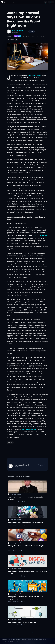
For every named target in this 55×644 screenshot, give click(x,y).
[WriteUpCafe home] (2, 2)
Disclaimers (18, 640)
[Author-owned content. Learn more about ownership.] (17, 36)
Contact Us (36, 640)
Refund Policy (24, 640)
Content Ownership (43, 640)
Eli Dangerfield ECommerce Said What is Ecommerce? (26, 523)
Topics (14, 640)
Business (10, 442)
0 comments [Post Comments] (40, 36)
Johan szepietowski (18, 30)
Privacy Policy (4, 640)
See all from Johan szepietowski (27, 633)
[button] (16, 40)
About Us (10, 640)
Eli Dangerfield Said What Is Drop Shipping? (22, 622)
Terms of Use (30, 640)
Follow (32, 31)
